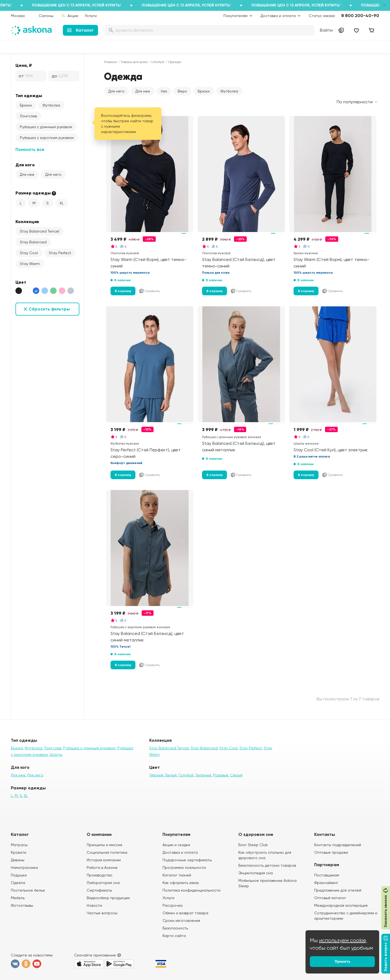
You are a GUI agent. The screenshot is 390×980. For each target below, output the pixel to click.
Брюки (26, 105)
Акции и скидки (176, 845)
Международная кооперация (341, 905)
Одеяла (18, 883)
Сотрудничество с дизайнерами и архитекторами (346, 916)
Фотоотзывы (22, 905)
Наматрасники (24, 868)
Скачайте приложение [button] (95, 955)
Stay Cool (29, 253)
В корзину (123, 291)
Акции (70, 16)
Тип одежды (29, 95)
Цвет (21, 282)
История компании (104, 860)
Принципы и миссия (104, 845)
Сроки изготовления (181, 921)
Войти (326, 30)
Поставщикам (327, 875)
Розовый (221, 775)
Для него (53, 174)
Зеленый (203, 775)
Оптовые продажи (331, 852)
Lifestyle (158, 62)
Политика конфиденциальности (191, 890)
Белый (171, 775)
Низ (164, 91)
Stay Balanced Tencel (40, 231)
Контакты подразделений (338, 845)
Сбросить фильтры (49, 309)
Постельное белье (28, 890)
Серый (236, 775)
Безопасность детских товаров (267, 865)
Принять (342, 961)
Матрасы (19, 845)
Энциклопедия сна (256, 873)
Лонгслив (28, 116)
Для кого (25, 165)
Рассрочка (173, 905)
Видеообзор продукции (108, 898)
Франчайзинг (326, 883)
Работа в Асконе (102, 868)
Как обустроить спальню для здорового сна (265, 855)
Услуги (91, 16)
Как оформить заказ (181, 883)
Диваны (18, 860)
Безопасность (175, 928)
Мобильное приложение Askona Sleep (267, 883)
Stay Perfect (60, 253)
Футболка (51, 105)
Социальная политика (107, 852)
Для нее (27, 174)
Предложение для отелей (338, 890)
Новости (94, 905)
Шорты (56, 754)
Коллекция (27, 221)
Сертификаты (99, 890)
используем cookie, (343, 940)
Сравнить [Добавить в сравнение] (149, 291)
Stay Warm (30, 264)
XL (62, 203)
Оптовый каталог (330, 898)
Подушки (19, 875)
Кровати (19, 852)
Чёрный (156, 775)
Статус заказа (322, 16)
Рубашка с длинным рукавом (46, 127)
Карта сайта (174, 936)
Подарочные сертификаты (187, 860)
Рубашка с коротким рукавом (47, 138)
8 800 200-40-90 (360, 16)
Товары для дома (134, 62)
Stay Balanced (33, 242)
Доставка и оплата (180, 852)
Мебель (18, 898)
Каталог (80, 30)
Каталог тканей (177, 875)
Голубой (186, 775)
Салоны (46, 16)
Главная (110, 62)
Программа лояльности (184, 868)
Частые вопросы (102, 913)
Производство (100, 875)
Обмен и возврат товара (185, 913)
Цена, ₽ (24, 65)
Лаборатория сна (103, 883)
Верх (182, 91)
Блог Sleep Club (253, 845)
